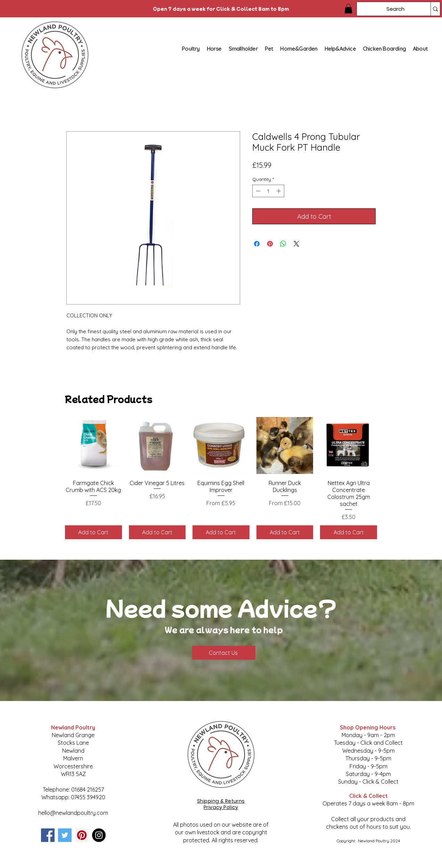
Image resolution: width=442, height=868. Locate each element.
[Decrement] (257, 191)
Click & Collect (369, 796)
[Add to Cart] (93, 532)
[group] (221, 478)
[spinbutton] (268, 191)
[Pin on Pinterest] (270, 244)
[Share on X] (296, 244)
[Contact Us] (224, 653)
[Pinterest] (82, 835)
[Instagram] (99, 835)
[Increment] (279, 191)
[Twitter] (65, 835)
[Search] (388, 9)
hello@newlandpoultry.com (73, 813)
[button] (348, 9)
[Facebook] (48, 835)
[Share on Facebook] (257, 244)
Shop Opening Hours (368, 727)
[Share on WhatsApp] (283, 244)
